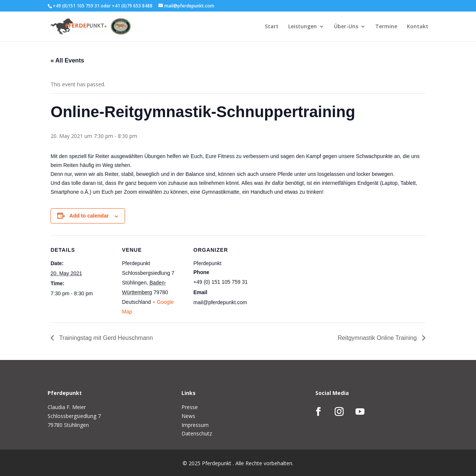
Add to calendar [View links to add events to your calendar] (89, 216)
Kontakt (418, 27)
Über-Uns (346, 27)
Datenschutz (197, 433)
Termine (386, 27)
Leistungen (303, 27)
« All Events (67, 60)
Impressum (195, 425)
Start (272, 27)
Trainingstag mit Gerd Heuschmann (105, 338)
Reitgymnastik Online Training (378, 338)
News (188, 416)
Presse (190, 407)
